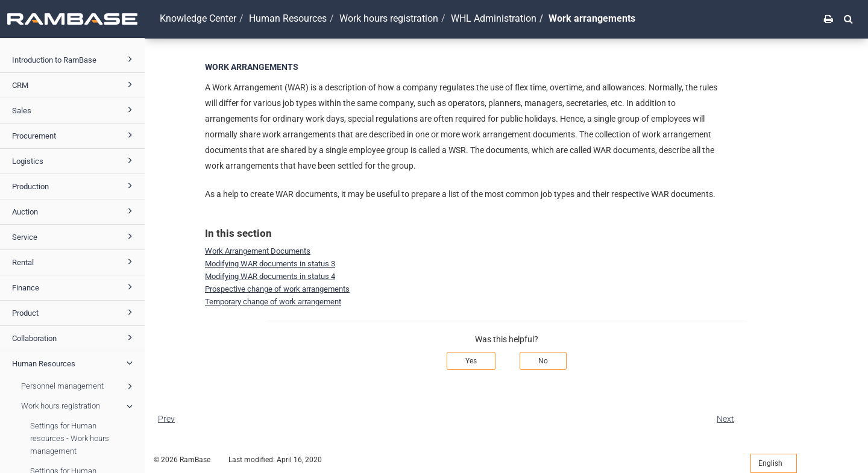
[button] (848, 19)
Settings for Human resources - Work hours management (70, 438)
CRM (74, 84)
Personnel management (79, 386)
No (543, 361)
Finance (74, 287)
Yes (471, 361)
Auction (74, 211)
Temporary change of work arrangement (273, 302)
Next (725, 419)
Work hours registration (79, 406)
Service (74, 236)
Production (74, 186)
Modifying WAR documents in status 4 (270, 276)
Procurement (74, 135)
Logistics (74, 160)
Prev (166, 419)
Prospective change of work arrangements (277, 289)
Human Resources (74, 363)
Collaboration (74, 337)
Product (74, 312)
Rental (74, 262)
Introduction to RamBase (74, 59)
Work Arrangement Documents (258, 251)
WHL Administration (494, 18)
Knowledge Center (198, 18)
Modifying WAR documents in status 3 (270, 264)
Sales (74, 110)
